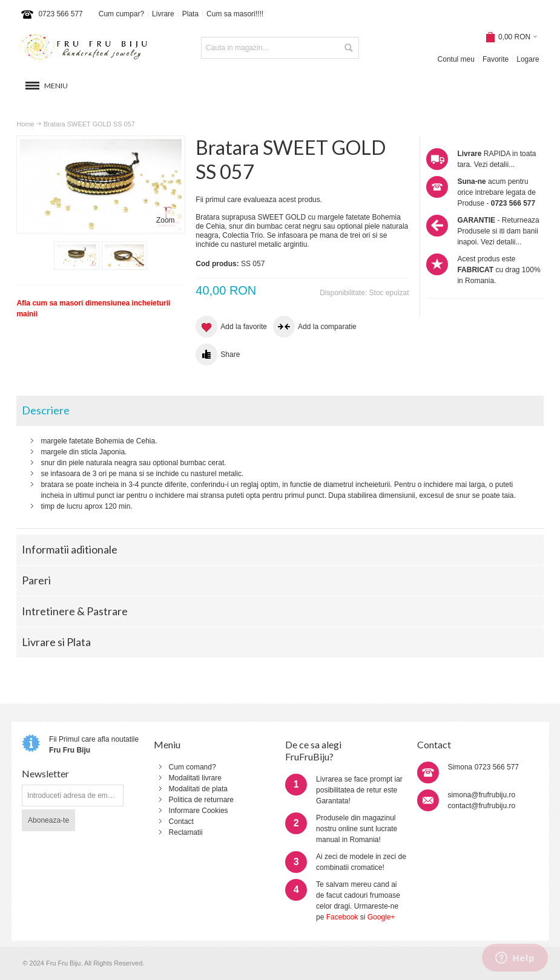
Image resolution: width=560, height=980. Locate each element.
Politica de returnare (201, 800)
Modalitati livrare (195, 778)
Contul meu (456, 59)
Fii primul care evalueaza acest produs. (259, 200)
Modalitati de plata (198, 789)
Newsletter (45, 773)
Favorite (496, 59)
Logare (528, 59)
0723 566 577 (60, 14)
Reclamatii (186, 832)
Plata (190, 14)
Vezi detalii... (494, 165)
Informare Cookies (199, 811)
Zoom (166, 220)
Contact (181, 822)
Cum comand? (193, 767)
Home (25, 124)
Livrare (163, 14)
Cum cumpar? (121, 14)
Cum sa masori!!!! (235, 14)
